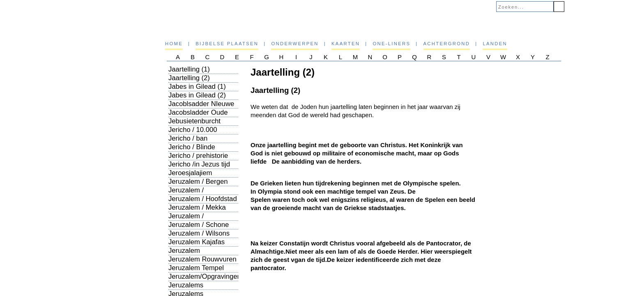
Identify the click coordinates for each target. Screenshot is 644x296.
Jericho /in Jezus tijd (199, 164)
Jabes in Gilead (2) (197, 95)
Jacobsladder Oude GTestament (198, 117)
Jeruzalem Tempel (196, 268)
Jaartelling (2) (189, 78)
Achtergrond (447, 44)
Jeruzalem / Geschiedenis (189, 194)
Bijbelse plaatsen (227, 44)
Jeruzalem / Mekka (197, 207)
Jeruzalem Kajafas (197, 242)
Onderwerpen (295, 44)
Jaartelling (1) (189, 69)
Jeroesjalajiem (190, 173)
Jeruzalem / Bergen (198, 182)
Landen (495, 44)
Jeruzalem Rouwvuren (202, 259)
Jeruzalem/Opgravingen (205, 276)
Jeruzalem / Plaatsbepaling (191, 220)
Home (174, 44)
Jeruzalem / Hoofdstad (203, 199)
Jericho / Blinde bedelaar (192, 151)
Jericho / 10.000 (193, 130)
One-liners (391, 44)
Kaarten (346, 44)
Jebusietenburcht (194, 121)
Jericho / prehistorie (198, 156)
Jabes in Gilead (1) (197, 87)
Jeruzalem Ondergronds (188, 255)
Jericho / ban (188, 138)
